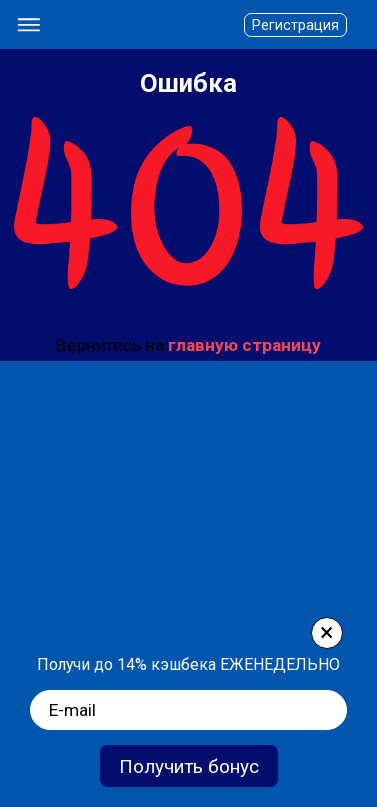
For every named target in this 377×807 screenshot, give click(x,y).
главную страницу (244, 345)
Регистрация (295, 25)
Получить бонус (189, 766)
